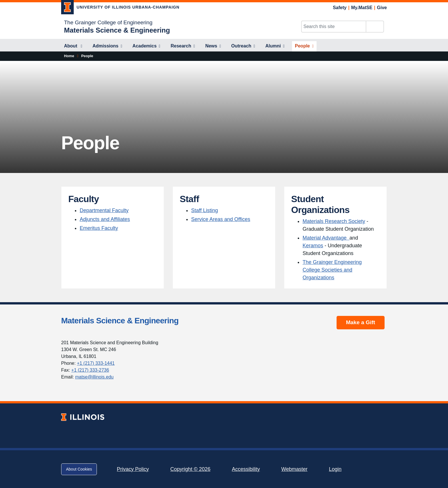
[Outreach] (243, 46)
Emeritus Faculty (99, 228)
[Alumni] (275, 46)
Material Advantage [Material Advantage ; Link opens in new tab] (326, 238)
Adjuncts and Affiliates (105, 219)
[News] (213, 46)
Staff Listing (205, 210)
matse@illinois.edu (94, 377)
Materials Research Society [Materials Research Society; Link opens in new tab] (334, 221)
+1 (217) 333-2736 (90, 370)
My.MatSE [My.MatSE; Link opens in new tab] (362, 8)
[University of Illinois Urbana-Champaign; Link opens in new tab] (120, 8)
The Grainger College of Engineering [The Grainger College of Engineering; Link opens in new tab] (108, 22)
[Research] (183, 46)
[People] (304, 46)
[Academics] (147, 46)
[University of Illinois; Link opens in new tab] (83, 417)
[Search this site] (334, 27)
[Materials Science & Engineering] (117, 30)
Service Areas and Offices (221, 219)
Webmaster (294, 469)
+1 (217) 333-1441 (96, 363)
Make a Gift (361, 322)
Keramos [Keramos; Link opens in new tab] (313, 246)
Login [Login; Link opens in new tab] (335, 469)
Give (382, 8)
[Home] (69, 56)
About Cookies (79, 469)
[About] (73, 46)
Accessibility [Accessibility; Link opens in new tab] (246, 469)
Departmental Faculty (104, 210)
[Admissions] (107, 46)
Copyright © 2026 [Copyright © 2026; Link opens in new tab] (190, 469)
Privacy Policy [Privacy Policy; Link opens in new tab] (133, 469)
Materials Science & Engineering (120, 321)
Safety (340, 8)
